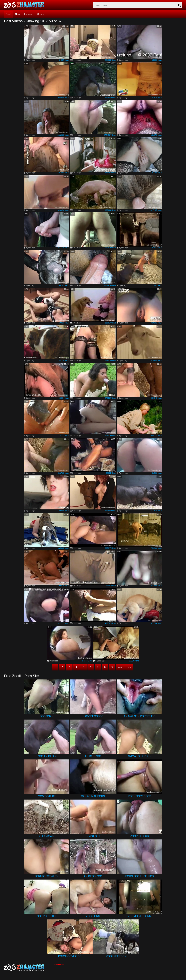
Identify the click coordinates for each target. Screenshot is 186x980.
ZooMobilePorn (139, 916)
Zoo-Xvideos (46, 756)
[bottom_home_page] (29, 968)
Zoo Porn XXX (46, 916)
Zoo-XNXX (46, 716)
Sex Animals (46, 836)
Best (8, 14)
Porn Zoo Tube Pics (139, 876)
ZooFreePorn (116, 956)
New (17, 14)
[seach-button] (179, 5)
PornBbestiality (46, 876)
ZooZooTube (46, 796)
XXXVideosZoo (93, 716)
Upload (41, 14)
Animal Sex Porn (139, 756)
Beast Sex (93, 836)
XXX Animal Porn (93, 796)
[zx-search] (138, 5)
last (129, 667)
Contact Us (60, 965)
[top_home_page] (25, 5)
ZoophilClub (139, 836)
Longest (28, 14)
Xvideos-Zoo (93, 876)
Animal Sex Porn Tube (139, 716)
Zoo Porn (93, 916)
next (120, 667)
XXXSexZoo (93, 756)
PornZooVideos (139, 796)
